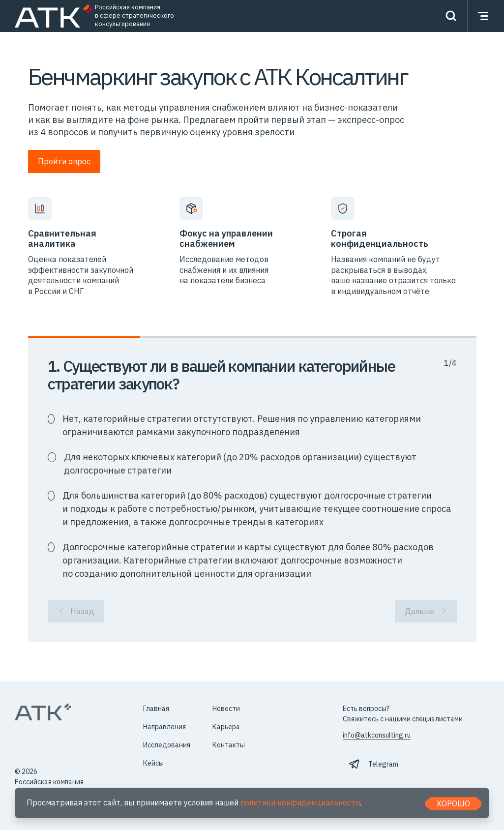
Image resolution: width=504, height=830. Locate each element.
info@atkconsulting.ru (377, 735)
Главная (156, 709)
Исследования (167, 745)
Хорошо (452, 803)
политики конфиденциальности (300, 803)
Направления (164, 727)
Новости (226, 709)
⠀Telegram (381, 764)
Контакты (229, 745)
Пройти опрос (64, 161)
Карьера (226, 727)
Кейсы (153, 763)
